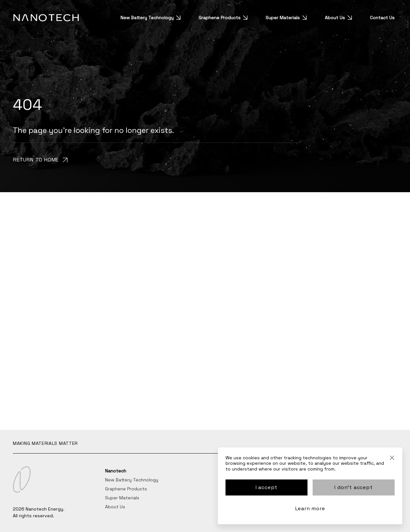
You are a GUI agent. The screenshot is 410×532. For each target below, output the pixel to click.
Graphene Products (225, 18)
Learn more (310, 508)
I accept (266, 487)
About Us (341, 18)
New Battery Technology (153, 18)
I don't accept (353, 487)
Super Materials (288, 18)
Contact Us (382, 18)
